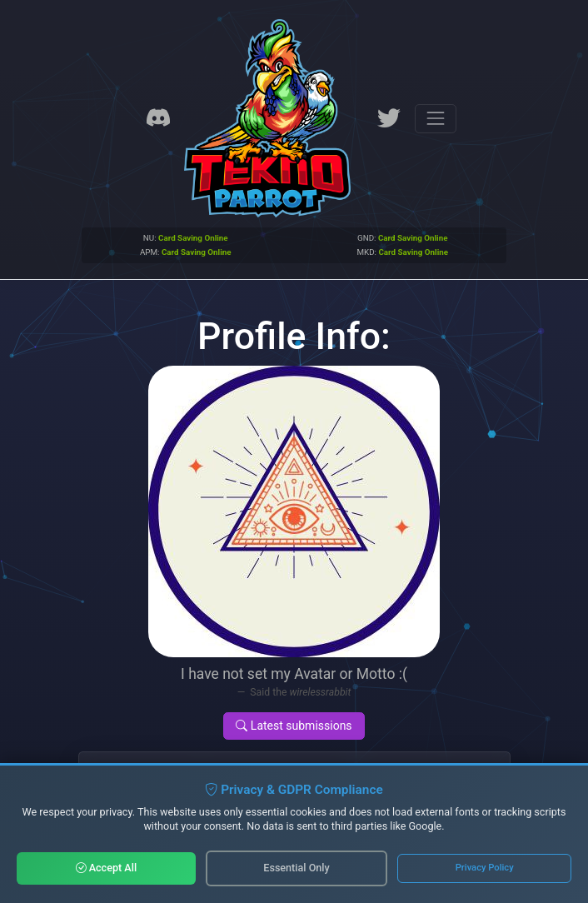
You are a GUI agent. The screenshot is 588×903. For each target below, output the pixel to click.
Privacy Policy (485, 868)
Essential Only (296, 868)
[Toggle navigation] (435, 119)
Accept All (107, 868)
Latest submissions (294, 726)
